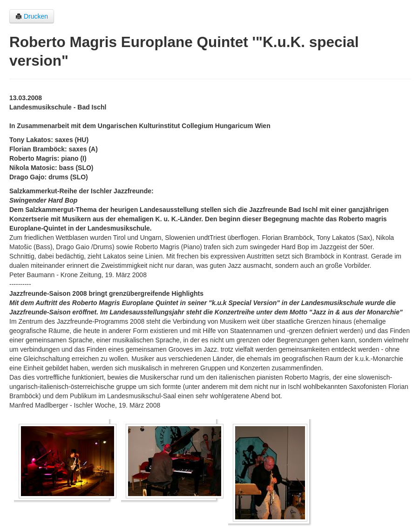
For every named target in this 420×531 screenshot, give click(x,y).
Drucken (32, 16)
